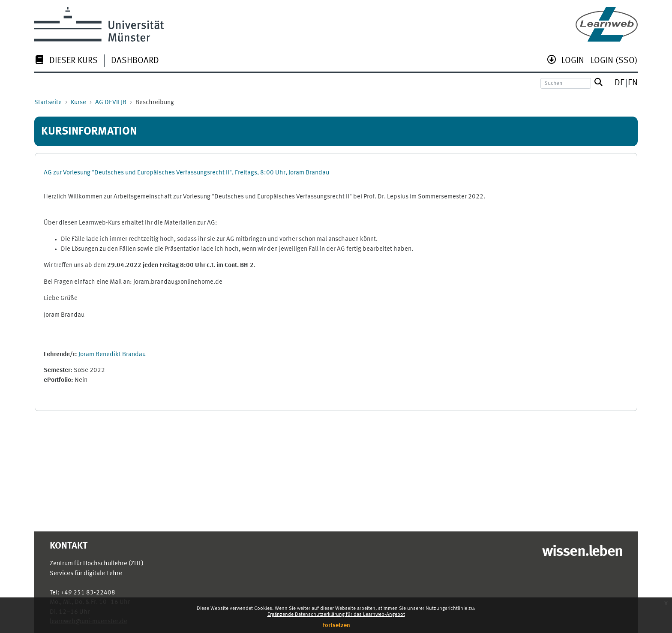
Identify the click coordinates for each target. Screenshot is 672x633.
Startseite (48, 103)
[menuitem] (66, 61)
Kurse (78, 103)
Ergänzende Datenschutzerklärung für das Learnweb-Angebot (336, 615)
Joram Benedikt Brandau (112, 355)
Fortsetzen (336, 625)
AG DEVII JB (111, 103)
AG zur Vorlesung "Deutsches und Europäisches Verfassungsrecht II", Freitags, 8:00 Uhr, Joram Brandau (186, 173)
